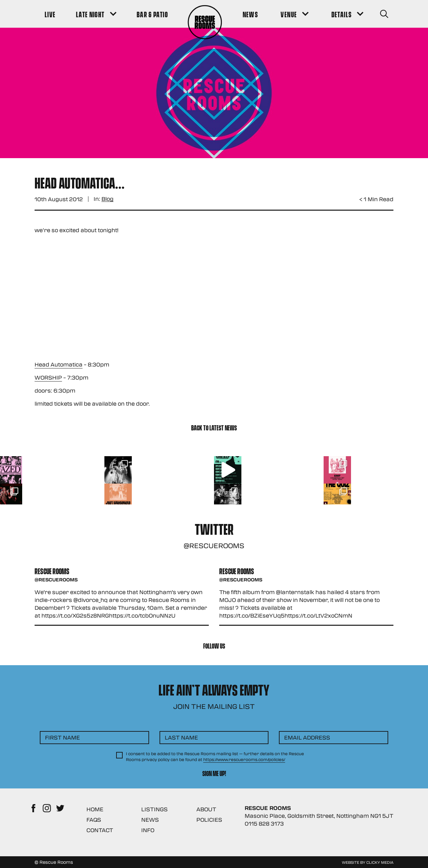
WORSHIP (48, 377)
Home (95, 809)
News (150, 820)
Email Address (307, 737)
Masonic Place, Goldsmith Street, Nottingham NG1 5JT (319, 816)
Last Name (181, 737)
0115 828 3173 (264, 823)
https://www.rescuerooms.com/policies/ (244, 759)
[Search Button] (384, 14)
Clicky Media (380, 862)
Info (148, 830)
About (206, 809)
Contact (100, 830)
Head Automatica (59, 364)
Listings (154, 809)
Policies (209, 820)
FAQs (94, 820)
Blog (107, 199)
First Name (62, 737)
